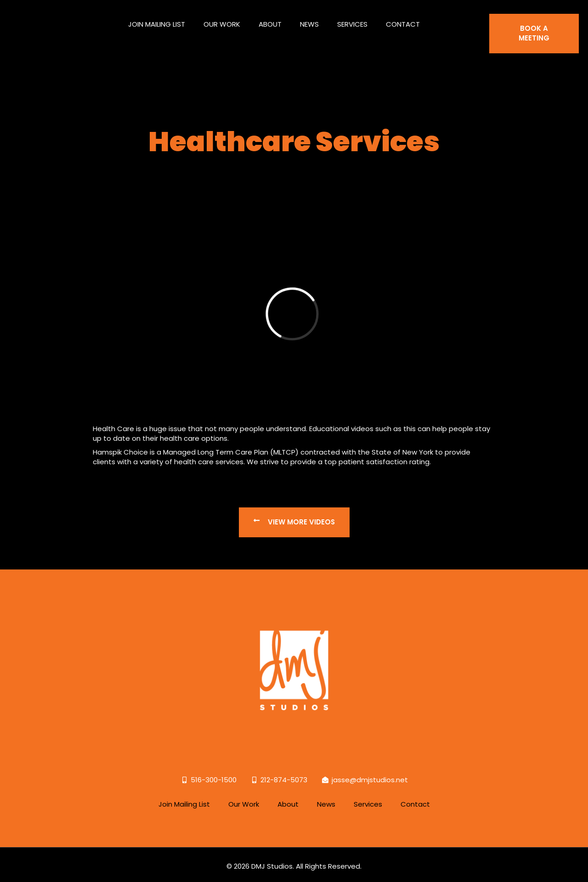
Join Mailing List (157, 20)
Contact (403, 20)
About (270, 20)
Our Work (222, 20)
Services (352, 20)
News (309, 20)
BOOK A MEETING (534, 30)
